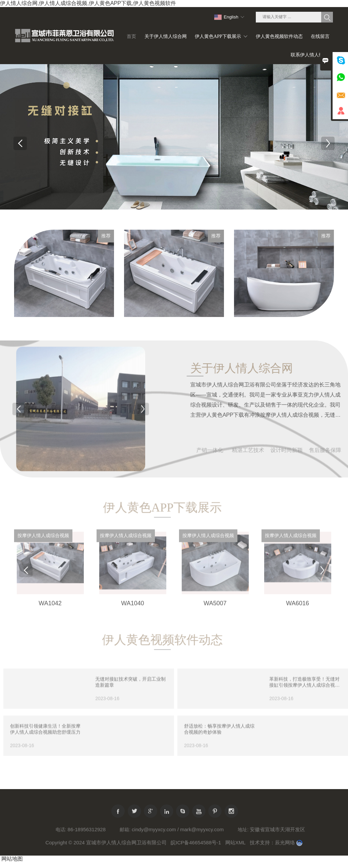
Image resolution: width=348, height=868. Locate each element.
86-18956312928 (87, 834)
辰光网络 (285, 847)
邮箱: (125, 834)
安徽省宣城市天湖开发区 (277, 834)
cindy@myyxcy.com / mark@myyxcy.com (178, 834)
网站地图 (12, 859)
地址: (243, 834)
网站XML (236, 847)
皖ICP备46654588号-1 (196, 847)
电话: (61, 834)
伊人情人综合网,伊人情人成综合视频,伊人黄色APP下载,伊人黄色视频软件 (88, 3)
